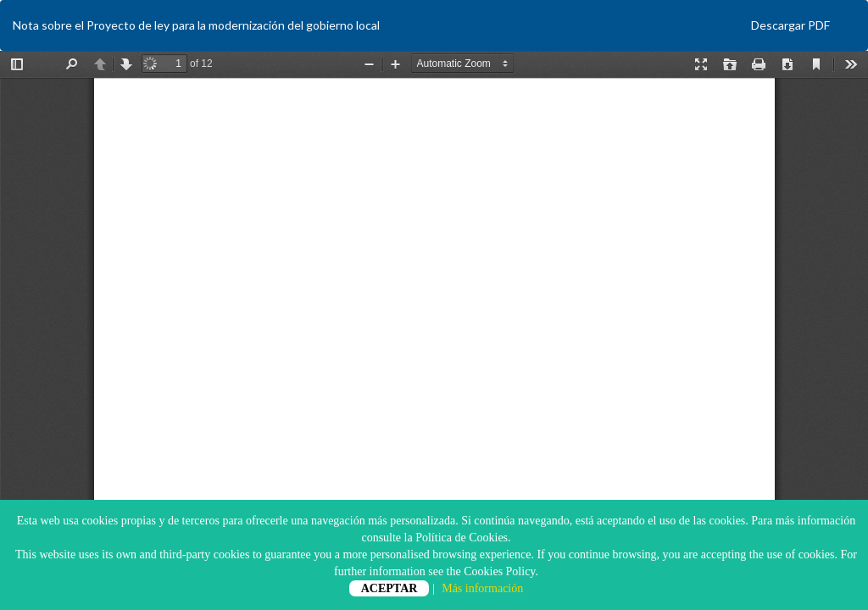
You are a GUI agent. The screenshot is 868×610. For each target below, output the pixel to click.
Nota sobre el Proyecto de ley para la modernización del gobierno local (196, 25)
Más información (482, 588)
